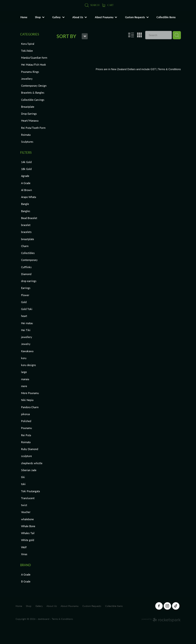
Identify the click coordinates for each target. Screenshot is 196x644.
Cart (108, 5)
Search (92, 5)
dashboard (44, 619)
